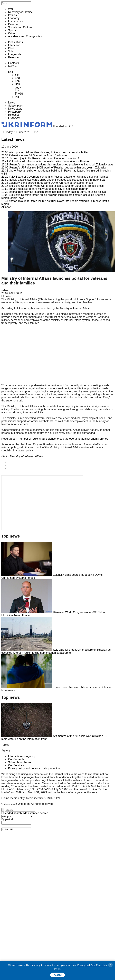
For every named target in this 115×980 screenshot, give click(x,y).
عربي (18, 87)
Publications (15, 42)
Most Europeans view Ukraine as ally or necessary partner (45, 189)
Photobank (15, 112)
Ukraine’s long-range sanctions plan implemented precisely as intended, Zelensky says (57, 165)
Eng (11, 72)
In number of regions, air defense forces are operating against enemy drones (62, 439)
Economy (14, 18)
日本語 (19, 93)
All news (6, 207)
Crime (12, 33)
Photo (12, 48)
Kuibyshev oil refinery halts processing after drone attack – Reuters (45, 161)
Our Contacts (16, 759)
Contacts (13, 63)
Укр (17, 75)
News (12, 103)
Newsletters (15, 109)
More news (8, 690)
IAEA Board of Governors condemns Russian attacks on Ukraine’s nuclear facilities (55, 177)
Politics (12, 15)
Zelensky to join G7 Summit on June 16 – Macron (35, 155)
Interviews (14, 45)
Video (12, 51)
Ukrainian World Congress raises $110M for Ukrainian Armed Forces (52, 186)
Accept (58, 975)
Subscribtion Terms (20, 762)
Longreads (15, 54)
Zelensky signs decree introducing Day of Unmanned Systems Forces (47, 183)
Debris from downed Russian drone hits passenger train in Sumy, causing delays (54, 192)
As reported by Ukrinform (16, 444)
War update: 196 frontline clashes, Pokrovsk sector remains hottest (45, 152)
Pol (17, 97)
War (11, 9)
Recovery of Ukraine (20, 12)
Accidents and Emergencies (25, 36)
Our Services (16, 765)
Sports (12, 30)
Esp (17, 81)
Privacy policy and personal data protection (34, 768)
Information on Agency (22, 756)
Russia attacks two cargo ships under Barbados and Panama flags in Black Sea (53, 180)
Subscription (16, 106)
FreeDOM (14, 118)
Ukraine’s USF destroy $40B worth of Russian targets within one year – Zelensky (54, 168)
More (11, 66)
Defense (13, 24)
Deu (17, 84)
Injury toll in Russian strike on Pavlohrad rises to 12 (40, 158)
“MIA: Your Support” (43, 314)
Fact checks (15, 21)
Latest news (13, 139)
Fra (17, 90)
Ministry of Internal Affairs (75, 308)
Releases (14, 57)
